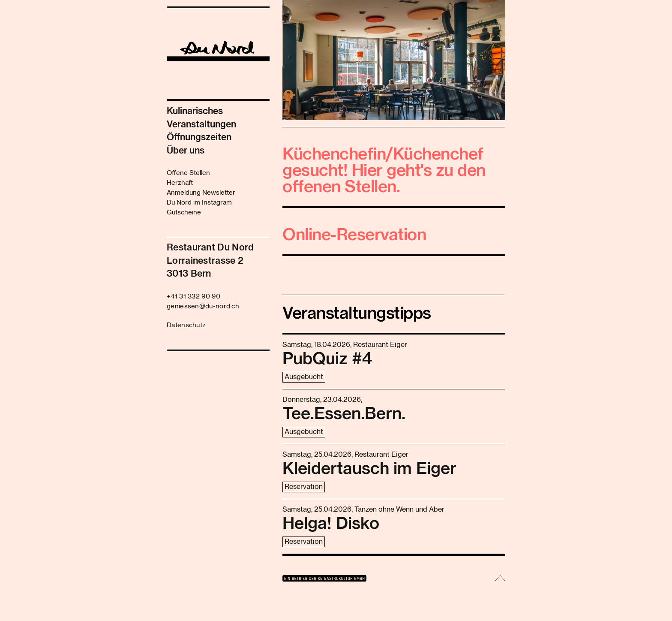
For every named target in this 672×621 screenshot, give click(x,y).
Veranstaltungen (201, 125)
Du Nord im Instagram (199, 203)
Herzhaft (180, 183)
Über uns (186, 151)
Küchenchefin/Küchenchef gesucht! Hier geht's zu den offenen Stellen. (384, 171)
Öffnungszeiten (199, 137)
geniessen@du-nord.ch (203, 306)
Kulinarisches (195, 111)
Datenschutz (186, 325)
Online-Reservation (354, 235)
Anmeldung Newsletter (201, 193)
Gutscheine (184, 213)
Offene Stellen (188, 173)
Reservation (304, 487)
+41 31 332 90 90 (193, 297)
